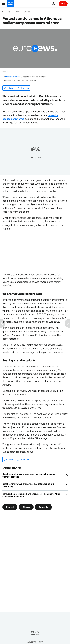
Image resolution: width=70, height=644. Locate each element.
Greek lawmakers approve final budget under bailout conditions (28, 485)
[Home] (3, 12)
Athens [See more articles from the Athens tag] (26, 507)
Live (63, 4)
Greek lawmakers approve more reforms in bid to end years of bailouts (29, 475)
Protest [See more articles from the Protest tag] (10, 507)
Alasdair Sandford (13, 77)
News (10, 12)
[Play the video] (35, 48)
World (18, 12)
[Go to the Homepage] (11, 4)
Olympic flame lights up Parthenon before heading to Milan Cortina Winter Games (31, 495)
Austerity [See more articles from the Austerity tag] (43, 507)
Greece (27, 12)
